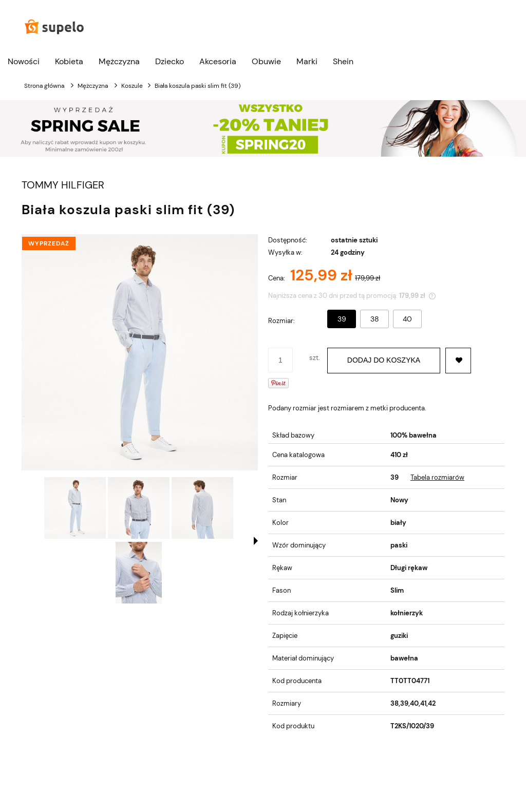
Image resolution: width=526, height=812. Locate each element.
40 (407, 319)
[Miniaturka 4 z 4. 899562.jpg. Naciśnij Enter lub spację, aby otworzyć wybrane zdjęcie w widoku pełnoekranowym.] (139, 573)
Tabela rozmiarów (437, 477)
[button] (256, 541)
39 (342, 319)
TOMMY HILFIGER (63, 185)
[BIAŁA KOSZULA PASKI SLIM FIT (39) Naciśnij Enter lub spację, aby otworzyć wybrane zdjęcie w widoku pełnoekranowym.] (140, 352)
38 (375, 319)
